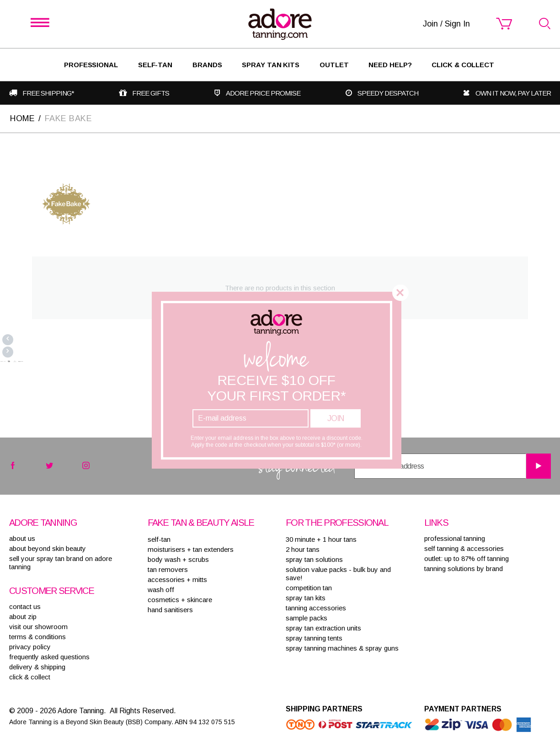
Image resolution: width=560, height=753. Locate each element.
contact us (25, 606)
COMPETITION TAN (309, 588)
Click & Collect (463, 65)
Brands (207, 65)
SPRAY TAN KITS (306, 598)
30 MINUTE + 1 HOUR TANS (321, 539)
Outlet (334, 65)
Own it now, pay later (513, 93)
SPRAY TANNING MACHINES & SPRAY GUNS (342, 648)
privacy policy (30, 647)
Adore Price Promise (263, 93)
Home (22, 118)
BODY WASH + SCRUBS (178, 559)
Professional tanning (455, 538)
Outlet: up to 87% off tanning (467, 558)
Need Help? (390, 65)
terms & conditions (37, 637)
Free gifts (151, 93)
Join (336, 418)
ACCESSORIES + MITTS (177, 579)
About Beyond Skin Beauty (48, 548)
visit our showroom (38, 627)
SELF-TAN (155, 65)
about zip (23, 617)
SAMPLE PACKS (307, 618)
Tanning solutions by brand (464, 569)
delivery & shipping (37, 667)
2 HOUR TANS (303, 549)
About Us (22, 538)
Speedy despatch (388, 93)
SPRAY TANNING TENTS (314, 638)
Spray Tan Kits (271, 65)
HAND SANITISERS (170, 610)
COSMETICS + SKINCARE (180, 600)
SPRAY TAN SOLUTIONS (314, 559)
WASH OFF (161, 590)
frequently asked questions (49, 657)
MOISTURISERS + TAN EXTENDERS (191, 549)
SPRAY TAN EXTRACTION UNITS (323, 628)
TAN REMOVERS (168, 569)
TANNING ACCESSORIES (316, 608)
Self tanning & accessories (464, 548)
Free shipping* (48, 93)
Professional (91, 65)
